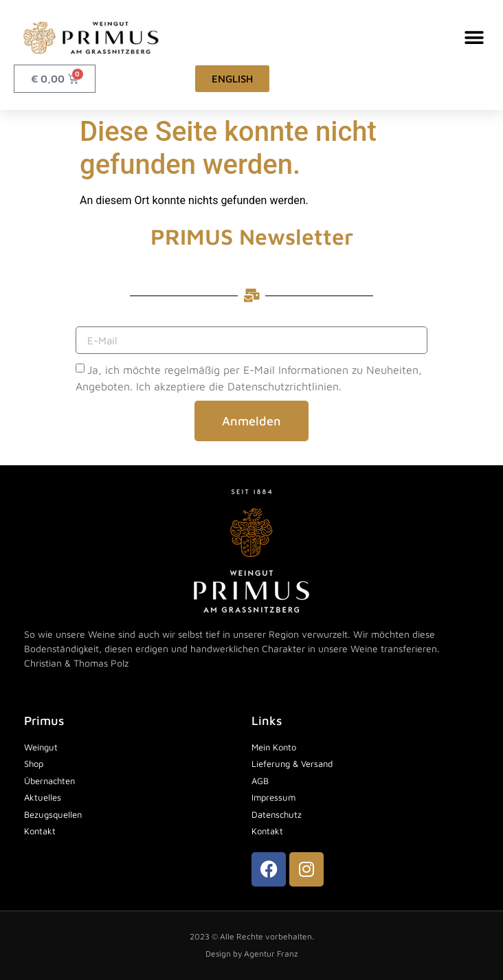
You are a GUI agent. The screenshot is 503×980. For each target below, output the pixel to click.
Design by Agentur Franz (252, 954)
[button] (474, 37)
